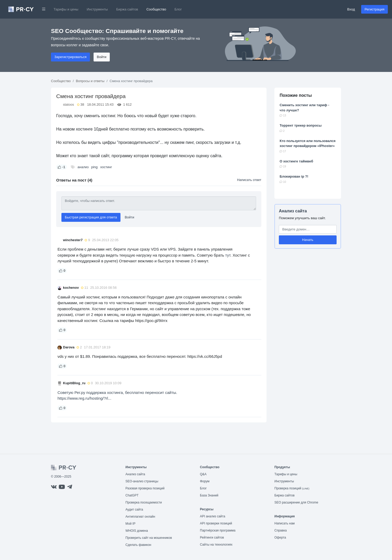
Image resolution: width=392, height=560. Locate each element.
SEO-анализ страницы (142, 481)
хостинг (106, 167)
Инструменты (97, 9)
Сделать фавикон (138, 545)
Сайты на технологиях (216, 545)
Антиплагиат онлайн (140, 517)
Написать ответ (249, 180)
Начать (308, 240)
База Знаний (209, 495)
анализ (83, 167)
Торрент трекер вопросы (301, 125)
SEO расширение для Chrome (296, 502)
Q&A (203, 474)
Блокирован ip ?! (294, 176)
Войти (102, 57)
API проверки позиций (216, 523)
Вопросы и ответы (90, 81)
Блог (178, 9)
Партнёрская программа (218, 530)
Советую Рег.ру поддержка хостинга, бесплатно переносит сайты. (117, 392)
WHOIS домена (137, 531)
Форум (205, 481)
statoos (68, 104)
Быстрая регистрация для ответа (91, 217)
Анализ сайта (293, 211)
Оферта (280, 538)
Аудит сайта (134, 510)
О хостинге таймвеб (296, 161)
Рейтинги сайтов (212, 538)
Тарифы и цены (66, 9)
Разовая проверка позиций (145, 488)
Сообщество (156, 9)
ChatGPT (132, 495)
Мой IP (130, 524)
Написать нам (285, 523)
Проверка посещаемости (144, 502)
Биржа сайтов (127, 9)
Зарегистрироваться (70, 57)
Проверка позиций (292, 488)
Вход (351, 9)
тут (228, 255)
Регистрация (374, 9)
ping (94, 167)
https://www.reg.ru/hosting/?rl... (84, 398)
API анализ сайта (213, 516)
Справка (281, 530)
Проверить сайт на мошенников (149, 538)
